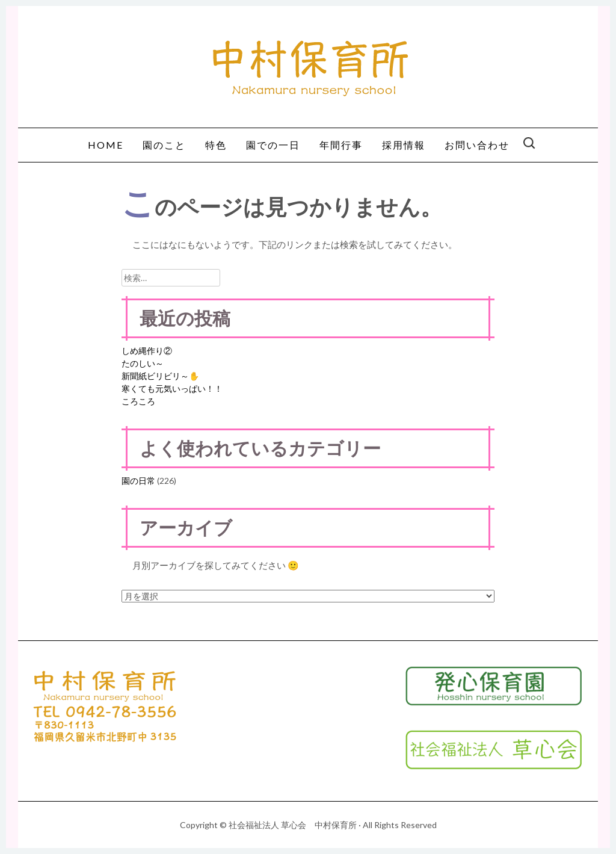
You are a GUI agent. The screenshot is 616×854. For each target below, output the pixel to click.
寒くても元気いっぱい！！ (172, 388)
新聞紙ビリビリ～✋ (160, 376)
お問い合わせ (477, 145)
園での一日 (273, 145)
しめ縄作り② (147, 351)
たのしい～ (143, 363)
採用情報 (404, 145)
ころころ (138, 401)
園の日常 (138, 481)
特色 (216, 145)
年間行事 (341, 145)
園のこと (164, 145)
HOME (106, 145)
